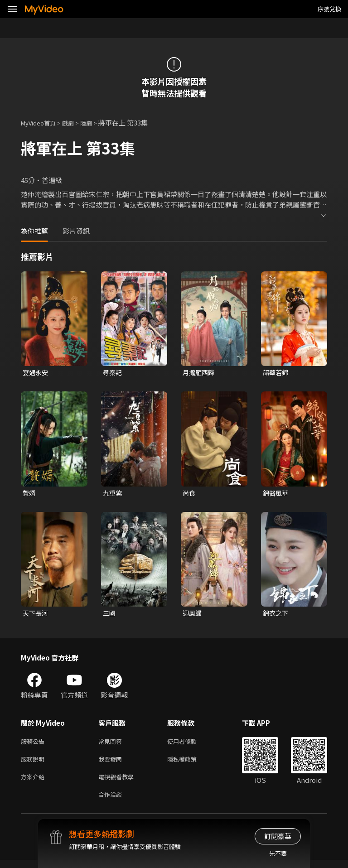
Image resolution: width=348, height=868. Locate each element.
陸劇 (95, 123)
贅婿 (29, 494)
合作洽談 (112, 802)
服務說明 (34, 764)
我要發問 (112, 764)
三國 (110, 615)
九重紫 (113, 494)
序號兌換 (329, 9)
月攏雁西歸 (200, 373)
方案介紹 (34, 783)
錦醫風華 (276, 494)
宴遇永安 (36, 373)
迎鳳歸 (193, 615)
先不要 (278, 853)
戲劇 (75, 123)
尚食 (189, 494)
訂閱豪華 (278, 836)
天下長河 (36, 615)
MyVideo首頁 (41, 123)
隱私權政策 (190, 764)
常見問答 (112, 745)
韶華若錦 (276, 373)
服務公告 (34, 745)
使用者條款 (190, 745)
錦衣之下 (276, 615)
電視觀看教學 (119, 783)
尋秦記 (113, 373)
